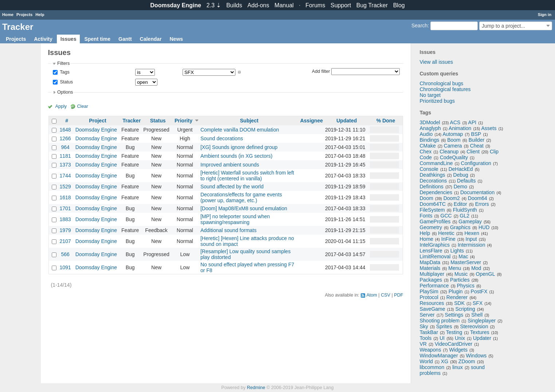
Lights (457, 251)
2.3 (214, 5)
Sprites (444, 326)
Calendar (151, 39)
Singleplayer (482, 321)
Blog (399, 5)
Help (40, 15)
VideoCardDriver (454, 344)
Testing (454, 332)
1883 (65, 219)
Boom (454, 140)
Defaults (466, 181)
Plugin (456, 291)
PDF (398, 295)
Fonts (426, 216)
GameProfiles (435, 222)
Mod (476, 268)
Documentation (477, 192)
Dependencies (436, 192)
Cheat (477, 146)
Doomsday (176, 5)
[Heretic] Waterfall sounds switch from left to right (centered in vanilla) (247, 176)
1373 (65, 165)
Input (471, 239)
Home (8, 15)
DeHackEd (461, 169)
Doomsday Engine (96, 130)
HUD (484, 227)
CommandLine (436, 163)
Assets (489, 128)
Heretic (446, 233)
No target (430, 95)
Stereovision (474, 326)
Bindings (430, 140)
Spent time (97, 39)
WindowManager (439, 356)
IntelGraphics (435, 245)
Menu (455, 268)
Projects (24, 15)
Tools (426, 338)
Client (473, 152)
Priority (183, 121)
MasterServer (466, 262)
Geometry (431, 227)
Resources (432, 303)
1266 (65, 138)
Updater (482, 338)
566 (65, 254)
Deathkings (433, 175)
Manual (284, 5)
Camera (453, 146)
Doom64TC (433, 204)
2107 (65, 241)
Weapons (431, 350)
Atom (372, 295)
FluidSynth (465, 210)
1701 (65, 208)
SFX (478, 303)
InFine (448, 239)
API (472, 122)
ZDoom (467, 361)
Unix (460, 338)
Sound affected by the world (232, 187)
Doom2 (452, 198)
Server (427, 315)
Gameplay (470, 222)
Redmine (256, 388)
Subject (249, 121)
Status (66, 82)
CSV (386, 295)
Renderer (457, 297)
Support (341, 5)
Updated (347, 121)
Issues (69, 39)
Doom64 (478, 198)
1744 (65, 176)
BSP (476, 134)
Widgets (458, 350)
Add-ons (258, 5)
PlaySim (429, 291)
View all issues (437, 62)
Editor (460, 204)
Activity (43, 39)
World (426, 361)
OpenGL (486, 274)
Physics (466, 286)
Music (461, 274)
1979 (65, 230)
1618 (65, 197)
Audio (426, 134)
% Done (386, 121)
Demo (460, 187)
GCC (446, 216)
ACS (455, 122)
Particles (460, 280)
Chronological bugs (442, 83)
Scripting (465, 309)
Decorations (433, 181)
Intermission (471, 245)
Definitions (432, 187)
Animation (460, 128)
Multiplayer (432, 274)
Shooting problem (440, 321)
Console (429, 169)
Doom (427, 198)
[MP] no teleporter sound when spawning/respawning (235, 219)
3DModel (430, 122)
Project (97, 121)
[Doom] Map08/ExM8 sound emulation (244, 208)
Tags (64, 72)
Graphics (460, 227)
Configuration (476, 163)
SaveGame (433, 309)
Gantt (125, 39)
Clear (83, 106)
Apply (61, 106)
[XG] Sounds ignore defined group (239, 147)
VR (423, 344)
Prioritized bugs (437, 101)
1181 (65, 156)
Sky (424, 326)
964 (65, 147)
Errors (482, 204)
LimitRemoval (435, 256)
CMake (428, 146)
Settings (454, 315)
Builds (234, 5)
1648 (65, 130)
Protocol (429, 297)
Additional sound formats (228, 230)
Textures (480, 332)
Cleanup (449, 152)
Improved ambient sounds (230, 165)
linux (458, 367)
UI (442, 338)
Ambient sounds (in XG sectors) (237, 156)
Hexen (472, 233)
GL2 (465, 216)
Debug (461, 175)
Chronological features (445, 89)
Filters (63, 63)
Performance (434, 286)
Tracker (132, 121)
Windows (476, 356)
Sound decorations (222, 138)
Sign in (545, 15)
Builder (477, 140)
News (176, 39)
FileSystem (432, 210)
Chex (426, 152)
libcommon (432, 367)
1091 (65, 267)
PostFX (479, 291)
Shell (477, 315)
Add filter (321, 71)
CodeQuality (454, 157)
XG (445, 361)
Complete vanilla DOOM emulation (240, 130)
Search (419, 26)
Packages (431, 280)
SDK (459, 303)
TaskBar (429, 332)
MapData (430, 262)
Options (65, 92)
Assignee (312, 121)
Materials (430, 268)
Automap (453, 134)
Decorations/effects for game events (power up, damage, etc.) (241, 197)
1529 (65, 187)
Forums (315, 5)
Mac (463, 256)
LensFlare (431, 251)
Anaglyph (430, 128)
